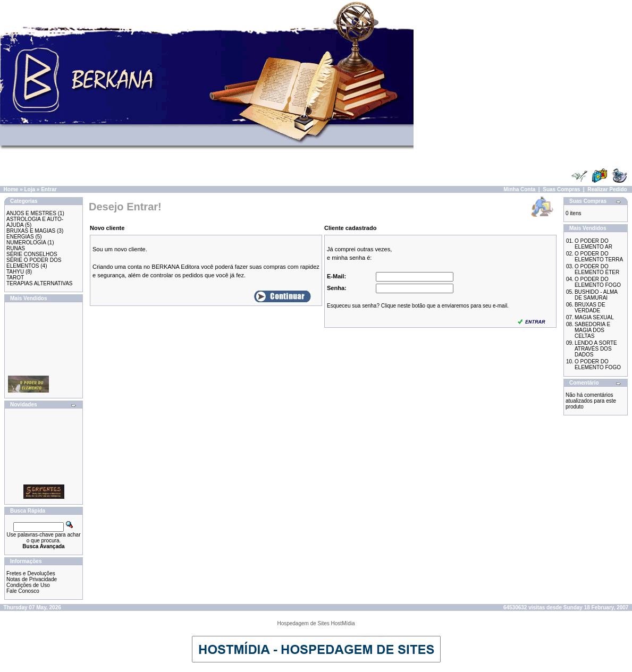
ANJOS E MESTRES (31, 213)
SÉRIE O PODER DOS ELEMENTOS (34, 263)
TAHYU (15, 272)
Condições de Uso (28, 585)
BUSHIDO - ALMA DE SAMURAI (596, 295)
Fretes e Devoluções (31, 573)
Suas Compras (561, 189)
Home (11, 189)
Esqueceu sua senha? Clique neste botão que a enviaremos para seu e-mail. (418, 306)
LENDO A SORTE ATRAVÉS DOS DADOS (596, 349)
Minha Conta (519, 189)
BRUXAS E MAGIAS (31, 231)
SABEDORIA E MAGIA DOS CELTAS (592, 330)
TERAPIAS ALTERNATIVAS (39, 283)
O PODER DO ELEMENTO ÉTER (597, 269)
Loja (30, 189)
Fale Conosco (23, 591)
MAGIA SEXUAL (594, 317)
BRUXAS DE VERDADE (590, 308)
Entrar (49, 189)
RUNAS (16, 248)
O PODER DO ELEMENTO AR (593, 244)
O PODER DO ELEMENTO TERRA (599, 257)
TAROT (15, 278)
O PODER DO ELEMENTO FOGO (598, 282)
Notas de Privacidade (32, 579)
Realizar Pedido (607, 189)
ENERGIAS (20, 237)
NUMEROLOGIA (26, 243)
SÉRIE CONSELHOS (32, 254)
